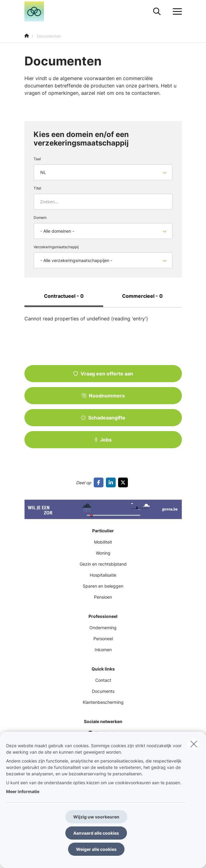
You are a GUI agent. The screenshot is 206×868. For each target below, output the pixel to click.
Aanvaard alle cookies (96, 833)
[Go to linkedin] (112, 482)
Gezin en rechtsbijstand (103, 564)
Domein (40, 218)
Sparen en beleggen (103, 586)
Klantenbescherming (103, 702)
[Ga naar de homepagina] (38, 11)
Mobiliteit (103, 542)
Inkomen (103, 650)
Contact (103, 680)
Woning (103, 553)
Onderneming (103, 628)
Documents (103, 691)
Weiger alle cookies (96, 849)
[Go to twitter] (124, 482)
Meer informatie (23, 791)
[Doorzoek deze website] (157, 12)
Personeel (103, 639)
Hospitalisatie (103, 575)
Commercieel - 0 (142, 296)
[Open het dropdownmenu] (176, 12)
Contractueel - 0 (64, 296)
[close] (194, 744)
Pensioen (103, 597)
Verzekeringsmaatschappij (56, 247)
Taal (37, 159)
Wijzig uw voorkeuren (96, 817)
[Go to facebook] (100, 482)
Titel (37, 188)
